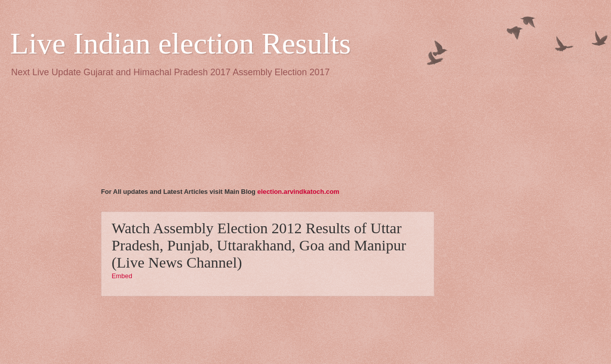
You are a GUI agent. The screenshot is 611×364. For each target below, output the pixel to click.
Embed (122, 276)
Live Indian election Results (181, 43)
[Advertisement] (145, 138)
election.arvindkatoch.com (298, 192)
